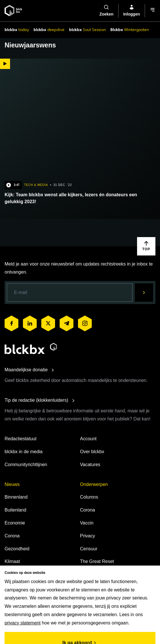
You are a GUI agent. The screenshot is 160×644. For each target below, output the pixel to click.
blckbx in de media (24, 452)
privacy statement (23, 623)
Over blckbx (92, 452)
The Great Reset (97, 561)
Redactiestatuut (21, 439)
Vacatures (90, 465)
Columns (89, 497)
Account (88, 439)
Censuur (89, 549)
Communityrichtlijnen (26, 465)
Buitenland (15, 510)
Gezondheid (17, 549)
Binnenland (16, 497)
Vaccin (87, 523)
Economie (15, 523)
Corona (12, 536)
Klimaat (12, 561)
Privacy (87, 536)
